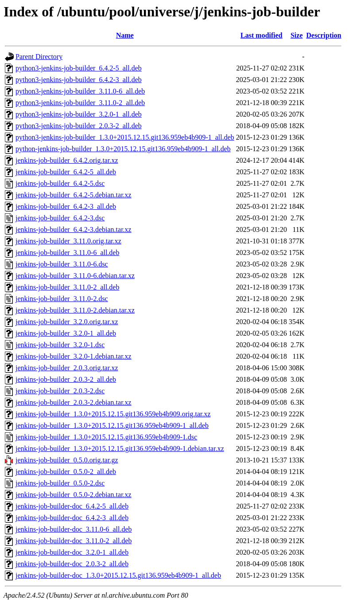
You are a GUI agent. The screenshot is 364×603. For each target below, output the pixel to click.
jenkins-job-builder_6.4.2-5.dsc (60, 183)
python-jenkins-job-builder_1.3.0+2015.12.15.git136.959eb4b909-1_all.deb (123, 149)
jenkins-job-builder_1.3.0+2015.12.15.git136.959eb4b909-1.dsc (106, 437)
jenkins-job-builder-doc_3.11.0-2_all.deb (74, 541)
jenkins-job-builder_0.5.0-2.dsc (60, 483)
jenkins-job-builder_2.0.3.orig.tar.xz (67, 368)
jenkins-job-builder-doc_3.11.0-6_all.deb (74, 529)
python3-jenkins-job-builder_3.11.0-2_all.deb (80, 103)
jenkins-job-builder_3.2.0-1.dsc (60, 345)
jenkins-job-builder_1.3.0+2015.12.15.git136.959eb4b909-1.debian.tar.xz (120, 448)
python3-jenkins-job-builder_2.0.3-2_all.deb (79, 126)
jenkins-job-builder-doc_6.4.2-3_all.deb (72, 518)
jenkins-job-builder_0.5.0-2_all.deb (66, 472)
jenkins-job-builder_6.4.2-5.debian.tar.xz (74, 195)
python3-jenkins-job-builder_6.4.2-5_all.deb (79, 68)
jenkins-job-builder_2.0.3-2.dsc (60, 391)
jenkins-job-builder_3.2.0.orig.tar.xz (67, 322)
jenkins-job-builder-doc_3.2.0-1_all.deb (72, 552)
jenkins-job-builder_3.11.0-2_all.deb (67, 287)
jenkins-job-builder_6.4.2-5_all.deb (66, 172)
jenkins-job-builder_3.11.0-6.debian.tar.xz (75, 276)
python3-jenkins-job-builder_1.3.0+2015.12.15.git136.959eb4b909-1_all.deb (125, 137)
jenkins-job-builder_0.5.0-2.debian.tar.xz (74, 495)
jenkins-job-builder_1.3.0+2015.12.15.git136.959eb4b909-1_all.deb (112, 425)
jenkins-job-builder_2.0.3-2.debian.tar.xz (74, 402)
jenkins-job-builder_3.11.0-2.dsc (62, 299)
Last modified (261, 35)
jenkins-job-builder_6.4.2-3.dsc (60, 218)
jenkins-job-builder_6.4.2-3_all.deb (66, 206)
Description (324, 35)
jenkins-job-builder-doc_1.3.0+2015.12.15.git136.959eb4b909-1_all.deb (118, 575)
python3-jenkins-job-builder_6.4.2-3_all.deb (79, 80)
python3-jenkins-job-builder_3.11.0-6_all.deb (80, 91)
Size (297, 35)
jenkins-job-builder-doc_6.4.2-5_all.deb (72, 506)
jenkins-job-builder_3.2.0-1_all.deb (66, 333)
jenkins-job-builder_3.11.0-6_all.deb (67, 253)
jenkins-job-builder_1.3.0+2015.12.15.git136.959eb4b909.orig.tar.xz (113, 414)
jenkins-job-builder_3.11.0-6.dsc (62, 264)
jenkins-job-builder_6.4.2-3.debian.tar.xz (74, 229)
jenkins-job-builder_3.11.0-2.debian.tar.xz (75, 310)
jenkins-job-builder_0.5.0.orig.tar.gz (67, 460)
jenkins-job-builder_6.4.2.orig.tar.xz (67, 160)
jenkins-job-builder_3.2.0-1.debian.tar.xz (74, 356)
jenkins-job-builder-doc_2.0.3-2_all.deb (72, 564)
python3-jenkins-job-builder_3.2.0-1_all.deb (79, 114)
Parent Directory (39, 57)
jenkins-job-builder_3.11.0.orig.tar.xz (68, 241)
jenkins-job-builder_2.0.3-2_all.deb (66, 379)
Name (125, 35)
